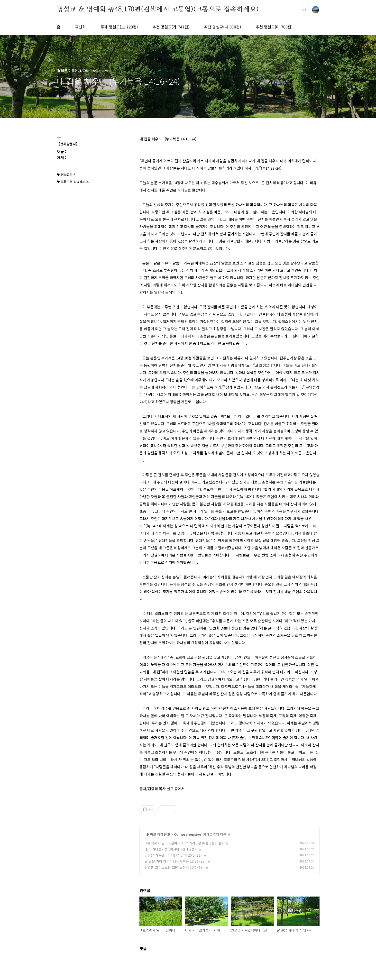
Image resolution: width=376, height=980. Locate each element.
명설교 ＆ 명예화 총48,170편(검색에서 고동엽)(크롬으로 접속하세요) (158, 9)
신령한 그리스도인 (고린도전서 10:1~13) (174, 867)
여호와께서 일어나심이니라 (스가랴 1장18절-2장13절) (184, 843)
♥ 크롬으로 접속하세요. (73, 182)
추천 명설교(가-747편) (171, 27)
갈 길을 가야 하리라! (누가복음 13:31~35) (175, 861)
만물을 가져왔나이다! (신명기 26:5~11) (173, 855)
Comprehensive (188, 834)
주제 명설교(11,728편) (119, 27)
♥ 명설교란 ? (66, 175)
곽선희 (80, 27)
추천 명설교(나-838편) (222, 27)
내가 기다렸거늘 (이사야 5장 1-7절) (170, 849)
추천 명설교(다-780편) (274, 27)
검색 (304, 10)
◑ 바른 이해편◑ (158, 834)
